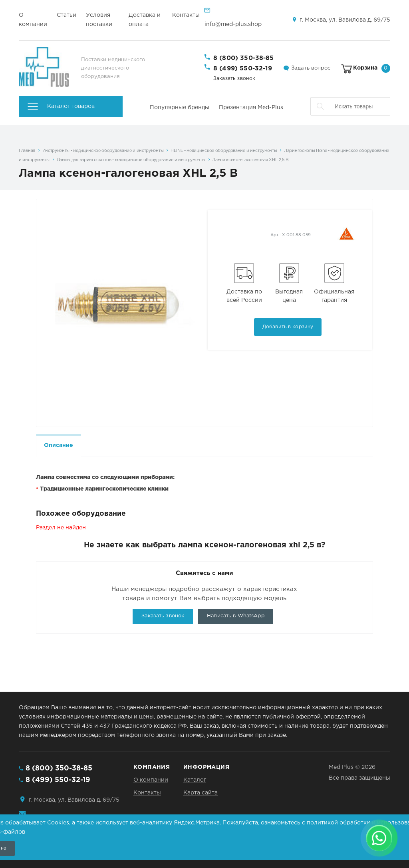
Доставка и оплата (145, 20)
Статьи (67, 15)
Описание (59, 445)
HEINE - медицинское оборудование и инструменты (224, 151)
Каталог (195, 780)
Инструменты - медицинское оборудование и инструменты (103, 151)
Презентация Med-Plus (251, 108)
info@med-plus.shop (233, 24)
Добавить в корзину (288, 327)
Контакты (186, 15)
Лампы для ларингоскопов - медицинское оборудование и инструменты (131, 160)
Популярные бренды (180, 108)
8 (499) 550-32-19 (243, 69)
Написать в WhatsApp (235, 616)
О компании (33, 20)
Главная (27, 151)
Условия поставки (99, 20)
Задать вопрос (311, 68)
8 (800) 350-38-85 (244, 58)
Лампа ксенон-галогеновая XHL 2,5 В (250, 160)
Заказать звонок (234, 79)
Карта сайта (201, 793)
